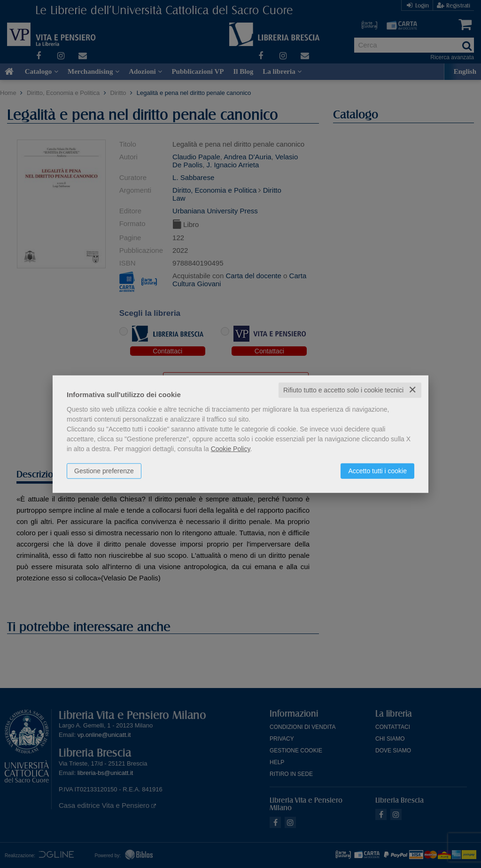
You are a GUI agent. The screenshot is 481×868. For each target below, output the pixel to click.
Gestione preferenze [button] (104, 471)
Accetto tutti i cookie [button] (377, 471)
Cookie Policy (231, 449)
